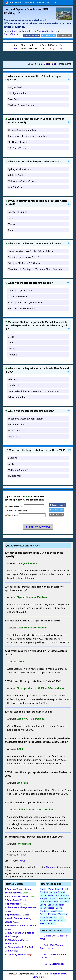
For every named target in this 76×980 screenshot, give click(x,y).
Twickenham (15, 476)
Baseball (59, 889)
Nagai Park (14, 436)
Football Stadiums (49, 917)
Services (50, 3)
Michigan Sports (48, 923)
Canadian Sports (56, 904)
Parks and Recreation (18, 896)
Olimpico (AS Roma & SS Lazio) (24, 263)
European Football (49, 898)
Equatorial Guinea (18, 212)
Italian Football (47, 908)
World (51, 889)
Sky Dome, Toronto (18, 142)
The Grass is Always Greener (22, 907)
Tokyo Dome (15, 430)
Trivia (39, 3)
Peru (10, 218)
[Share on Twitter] (50, 35)
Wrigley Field (15, 87)
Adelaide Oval (15, 175)
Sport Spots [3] (15, 900)
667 (62, 48)
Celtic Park (14, 458)
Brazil (11, 336)
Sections (28, 3)
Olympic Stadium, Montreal (23, 130)
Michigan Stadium (18, 93)
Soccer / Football (57, 892)
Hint (69, 79)
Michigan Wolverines (58, 914)
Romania (13, 354)
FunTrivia (54, 964)
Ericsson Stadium (17, 397)
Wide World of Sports (58, 895)
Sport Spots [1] (15, 903)
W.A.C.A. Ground (17, 187)
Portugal (13, 348)
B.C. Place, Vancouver (19, 148)
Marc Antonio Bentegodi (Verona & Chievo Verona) (35, 269)
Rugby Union (52, 901)
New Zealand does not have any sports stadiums (34, 391)
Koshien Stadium (17, 424)
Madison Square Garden (21, 105)
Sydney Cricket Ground (20, 169)
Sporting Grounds (17, 954)
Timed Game (65, 64)
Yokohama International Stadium (26, 418)
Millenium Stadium (18, 470)
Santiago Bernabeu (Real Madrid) (26, 302)
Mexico (12, 224)
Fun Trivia (13, 3)
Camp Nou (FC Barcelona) (22, 290)
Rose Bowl (13, 99)
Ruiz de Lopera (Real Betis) (22, 308)
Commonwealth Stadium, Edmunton (27, 136)
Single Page (50, 64)
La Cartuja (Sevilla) (18, 296)
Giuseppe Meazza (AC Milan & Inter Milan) (30, 251)
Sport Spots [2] (15, 914)
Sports (43, 889)
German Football (57, 920)
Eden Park (13, 379)
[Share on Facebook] (34, 35)
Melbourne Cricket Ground (22, 181)
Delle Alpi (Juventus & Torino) (23, 257)
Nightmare (51, 867)
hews (15, 48)
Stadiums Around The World (21, 925)
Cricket (43, 895)
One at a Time (35, 64)
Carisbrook (14, 385)
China (11, 230)
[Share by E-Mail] (65, 35)
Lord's (11, 464)
